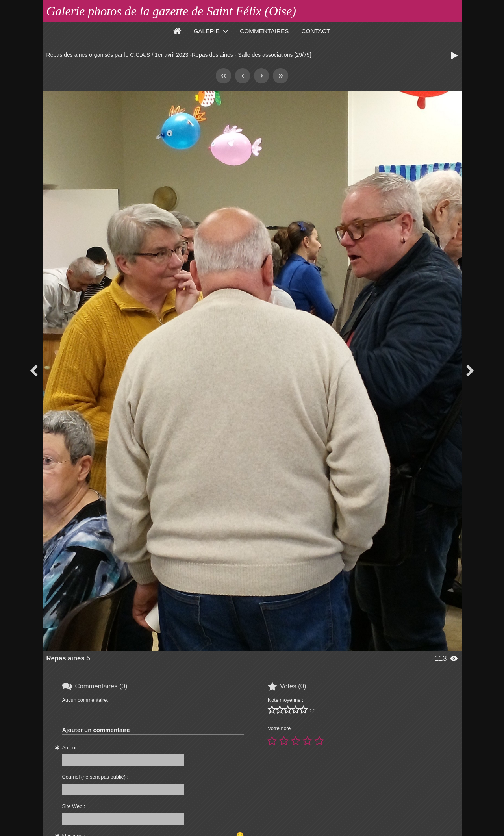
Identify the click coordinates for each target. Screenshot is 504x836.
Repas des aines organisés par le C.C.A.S (98, 55)
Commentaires (264, 31)
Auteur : (71, 748)
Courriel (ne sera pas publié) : (95, 777)
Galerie (207, 31)
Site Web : (74, 806)
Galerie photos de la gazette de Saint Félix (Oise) (171, 11)
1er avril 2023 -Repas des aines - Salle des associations (224, 55)
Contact (316, 31)
